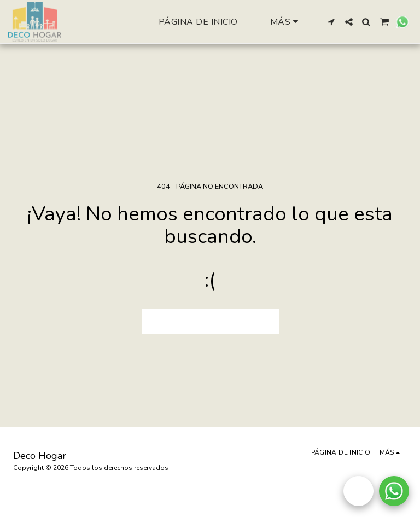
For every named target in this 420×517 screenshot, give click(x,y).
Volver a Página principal (210, 321)
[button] (331, 22)
